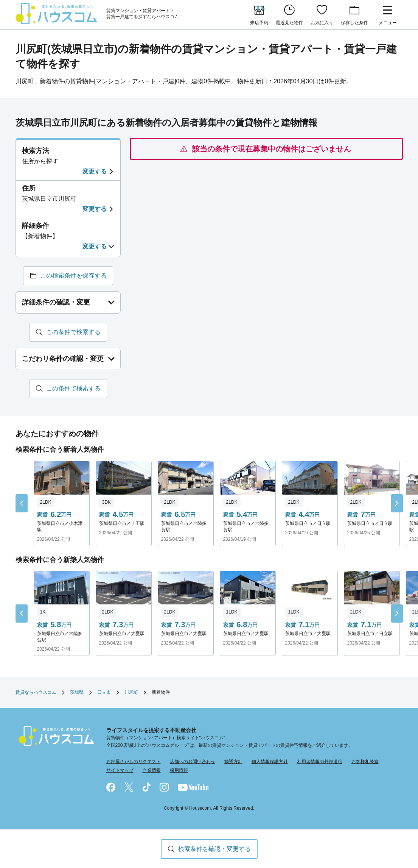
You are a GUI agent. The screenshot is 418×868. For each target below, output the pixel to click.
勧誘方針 (233, 762)
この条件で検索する (73, 332)
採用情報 (179, 770)
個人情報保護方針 (270, 762)
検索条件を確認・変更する (214, 849)
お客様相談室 (365, 762)
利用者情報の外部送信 (320, 762)
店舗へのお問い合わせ (193, 762)
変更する (95, 171)
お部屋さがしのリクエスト (134, 762)
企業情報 (152, 770)
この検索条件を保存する (73, 276)
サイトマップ (120, 770)
